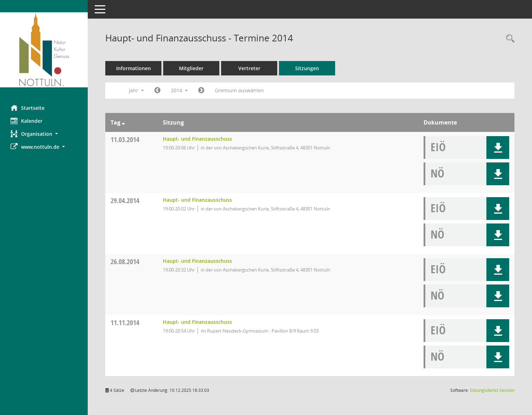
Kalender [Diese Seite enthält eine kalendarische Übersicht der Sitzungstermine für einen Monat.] (26, 121)
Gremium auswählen (239, 90)
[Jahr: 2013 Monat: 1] (157, 91)
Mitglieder (191, 68)
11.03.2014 (125, 139)
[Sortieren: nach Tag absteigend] (123, 122)
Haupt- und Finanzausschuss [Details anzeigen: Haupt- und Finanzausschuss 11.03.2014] (197, 139)
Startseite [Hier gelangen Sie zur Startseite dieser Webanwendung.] (28, 108)
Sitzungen (307, 68)
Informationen (134, 68)
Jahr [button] (136, 90)
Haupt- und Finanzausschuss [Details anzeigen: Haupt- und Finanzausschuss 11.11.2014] (197, 322)
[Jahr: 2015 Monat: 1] (201, 91)
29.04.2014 (125, 200)
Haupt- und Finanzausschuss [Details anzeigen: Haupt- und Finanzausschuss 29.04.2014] (197, 200)
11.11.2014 (125, 323)
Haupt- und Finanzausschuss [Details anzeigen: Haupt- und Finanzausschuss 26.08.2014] (197, 261)
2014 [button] (179, 90)
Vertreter (249, 68)
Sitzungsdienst (492, 390)
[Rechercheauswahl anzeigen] (508, 39)
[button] (44, 134)
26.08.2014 (125, 262)
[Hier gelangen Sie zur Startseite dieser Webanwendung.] (44, 50)
